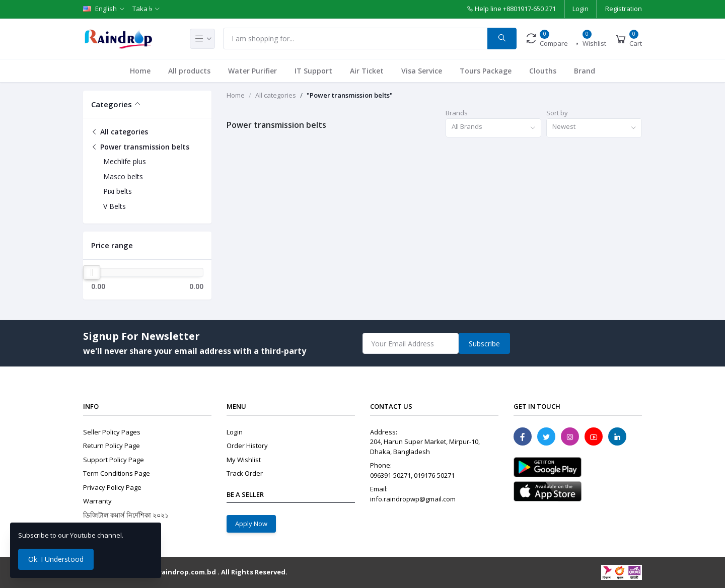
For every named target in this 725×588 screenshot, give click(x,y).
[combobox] (493, 128)
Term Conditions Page (117, 473)
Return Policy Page (112, 446)
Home (140, 71)
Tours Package (486, 71)
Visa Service (422, 71)
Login (581, 9)
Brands (457, 113)
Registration (624, 9)
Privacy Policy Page (112, 487)
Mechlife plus (125, 161)
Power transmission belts (140, 147)
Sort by (557, 113)
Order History (247, 446)
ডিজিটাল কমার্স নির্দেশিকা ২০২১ (126, 515)
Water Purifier (252, 71)
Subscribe (484, 344)
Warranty (97, 501)
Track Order (245, 473)
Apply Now (251, 524)
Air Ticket (367, 71)
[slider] (92, 272)
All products (189, 71)
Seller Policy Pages (112, 432)
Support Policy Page (114, 460)
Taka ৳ (142, 9)
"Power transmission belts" (350, 95)
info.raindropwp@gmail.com (413, 499)
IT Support (313, 71)
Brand (585, 71)
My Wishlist (244, 460)
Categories (112, 104)
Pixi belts (118, 191)
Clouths (543, 71)
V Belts (115, 206)
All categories (120, 132)
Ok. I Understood (56, 559)
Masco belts (123, 176)
